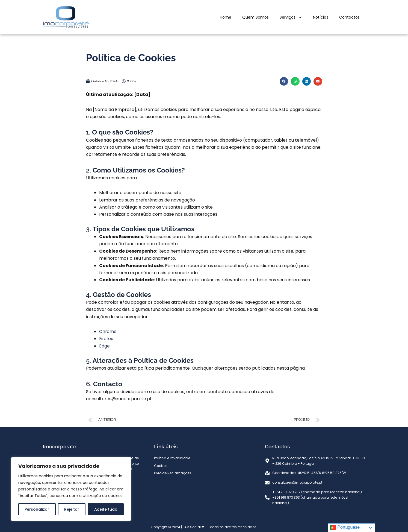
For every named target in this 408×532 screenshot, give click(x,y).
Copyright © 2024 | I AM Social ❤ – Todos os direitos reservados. (204, 527)
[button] (284, 81)
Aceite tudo (106, 509)
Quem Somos (255, 17)
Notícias (321, 17)
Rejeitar (72, 509)
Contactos (349, 17)
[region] (71, 489)
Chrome (108, 331)
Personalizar (37, 509)
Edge (104, 346)
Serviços (291, 17)
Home (226, 17)
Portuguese (345, 528)
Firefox (106, 339)
